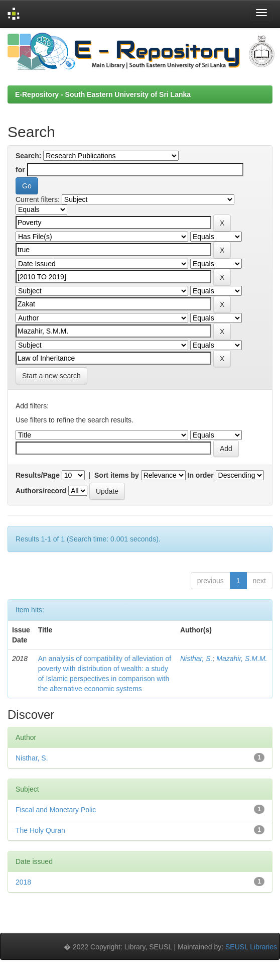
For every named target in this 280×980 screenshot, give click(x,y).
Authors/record (41, 491)
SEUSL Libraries (251, 947)
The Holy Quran (40, 830)
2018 (23, 882)
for (20, 170)
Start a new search (51, 376)
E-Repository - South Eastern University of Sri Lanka (103, 94)
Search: (28, 156)
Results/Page (38, 475)
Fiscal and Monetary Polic (56, 810)
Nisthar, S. (196, 659)
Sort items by (117, 475)
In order (201, 475)
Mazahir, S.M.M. (242, 659)
